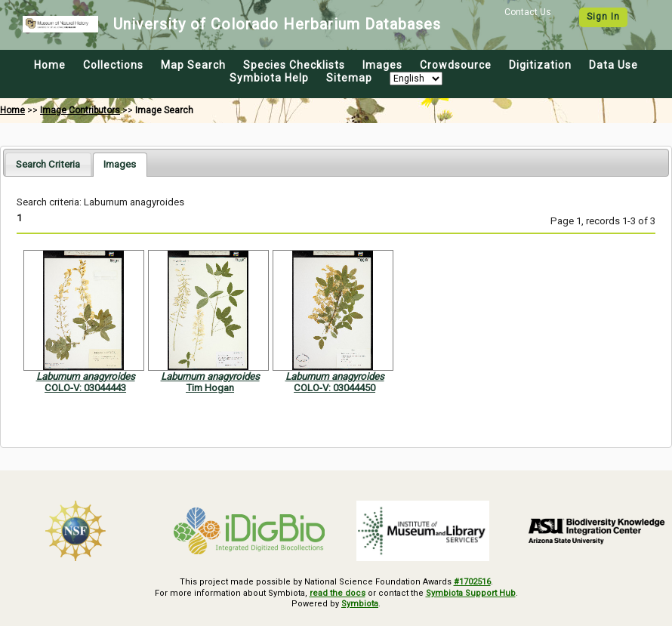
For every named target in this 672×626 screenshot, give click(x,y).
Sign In (603, 17)
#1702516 (472, 582)
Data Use (613, 65)
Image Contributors (80, 110)
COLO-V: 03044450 (334, 388)
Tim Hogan (210, 388)
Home (50, 65)
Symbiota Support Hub (471, 593)
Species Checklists (294, 65)
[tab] (48, 164)
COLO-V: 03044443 (85, 388)
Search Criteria (48, 164)
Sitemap (349, 78)
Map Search (193, 65)
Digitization (540, 65)
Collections (113, 65)
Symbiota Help (269, 78)
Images (382, 65)
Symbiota (360, 604)
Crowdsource (456, 65)
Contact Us (528, 12)
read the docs (338, 593)
